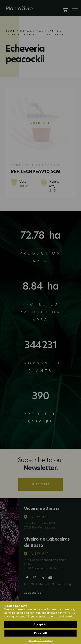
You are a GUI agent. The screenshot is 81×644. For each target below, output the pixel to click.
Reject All (40, 633)
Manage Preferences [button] (40, 640)
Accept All (40, 624)
